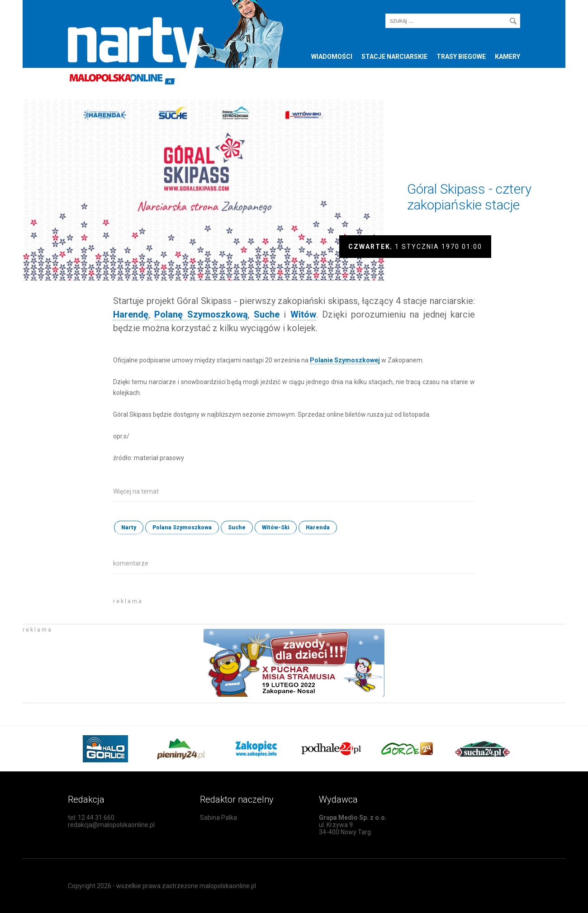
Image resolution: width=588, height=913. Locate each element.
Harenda (318, 528)
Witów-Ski (276, 528)
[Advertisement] (219, 607)
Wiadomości (332, 57)
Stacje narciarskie (394, 57)
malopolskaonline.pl (228, 886)
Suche (237, 528)
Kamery (507, 57)
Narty (129, 528)
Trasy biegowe (461, 57)
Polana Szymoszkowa (182, 528)
